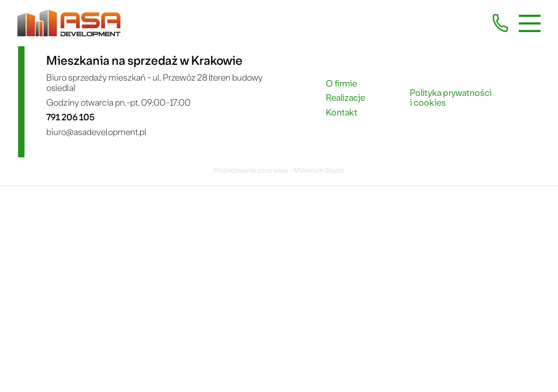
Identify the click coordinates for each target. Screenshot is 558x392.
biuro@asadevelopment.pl (96, 132)
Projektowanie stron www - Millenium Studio (279, 170)
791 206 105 (70, 117)
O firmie (341, 84)
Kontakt (342, 113)
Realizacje (345, 98)
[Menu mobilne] (530, 23)
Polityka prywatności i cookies (451, 98)
